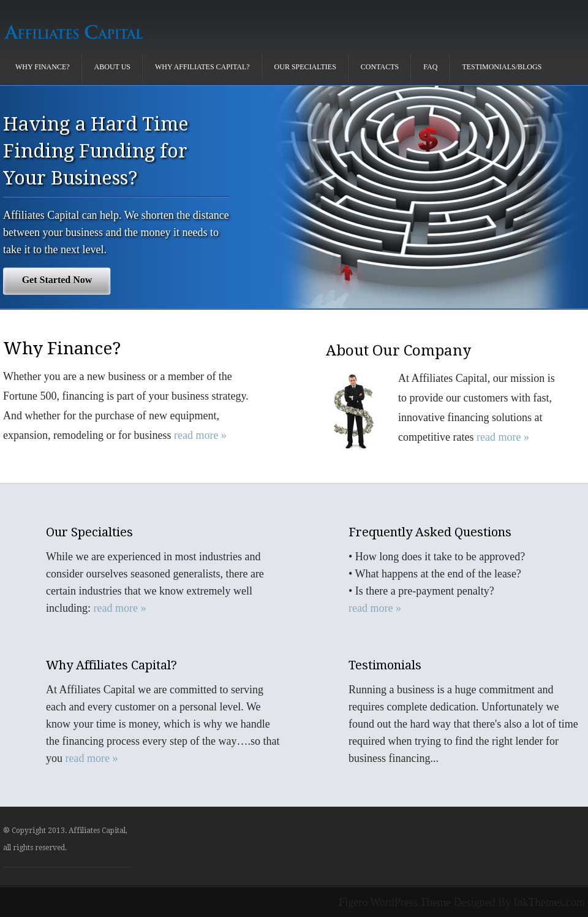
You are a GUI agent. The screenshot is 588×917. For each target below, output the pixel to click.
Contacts (380, 67)
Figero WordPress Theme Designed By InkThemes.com (462, 902)
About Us (112, 67)
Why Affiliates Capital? (202, 67)
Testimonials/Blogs (502, 67)
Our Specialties (305, 67)
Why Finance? (43, 67)
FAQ (430, 67)
